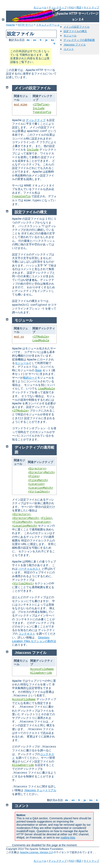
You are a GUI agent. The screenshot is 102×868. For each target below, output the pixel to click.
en (35, 40)
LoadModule (41, 341)
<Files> (34, 476)
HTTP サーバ (25, 25)
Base (38, 370)
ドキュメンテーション (49, 25)
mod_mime (21, 105)
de (28, 40)
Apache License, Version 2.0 (36, 852)
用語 (79, 8)
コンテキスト (27, 634)
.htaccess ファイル (75, 45)
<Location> (36, 484)
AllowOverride (41, 673)
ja (46, 40)
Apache (10, 25)
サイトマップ (91, 8)
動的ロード (30, 378)
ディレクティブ (58, 8)
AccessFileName (42, 669)
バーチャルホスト (30, 569)
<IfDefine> (41, 105)
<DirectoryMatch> (41, 472)
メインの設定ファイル (77, 27)
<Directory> (37, 469)
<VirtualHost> (39, 492)
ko (53, 40)
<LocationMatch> (40, 488)
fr (41, 40)
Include (39, 108)
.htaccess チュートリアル (40, 790)
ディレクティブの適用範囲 (79, 40)
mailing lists (68, 838)
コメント (69, 49)
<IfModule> (41, 337)
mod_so (19, 337)
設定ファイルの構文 (75, 31)
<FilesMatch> (38, 480)
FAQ (72, 8)
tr (55, 43)
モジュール (40, 8)
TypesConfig (42, 112)
